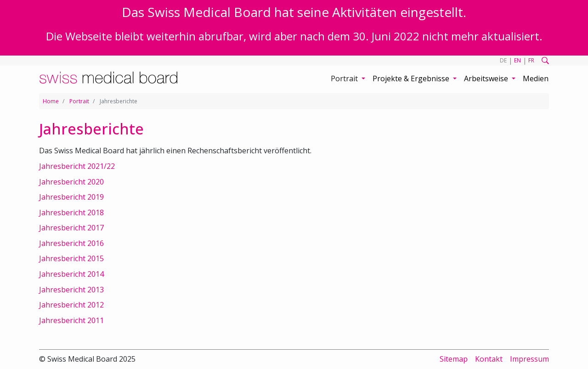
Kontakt (489, 359)
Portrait (79, 101)
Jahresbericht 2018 (71, 212)
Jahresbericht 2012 (71, 305)
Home (51, 101)
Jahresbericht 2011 (71, 320)
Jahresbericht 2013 (71, 290)
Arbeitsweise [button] (487, 78)
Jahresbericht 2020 (71, 182)
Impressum (529, 359)
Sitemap (454, 359)
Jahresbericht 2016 (71, 243)
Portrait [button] (345, 78)
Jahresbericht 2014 (71, 274)
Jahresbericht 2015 (71, 258)
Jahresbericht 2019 (71, 197)
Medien (536, 78)
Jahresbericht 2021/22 (77, 166)
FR (531, 60)
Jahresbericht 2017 (71, 228)
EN (517, 60)
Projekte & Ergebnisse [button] (412, 78)
